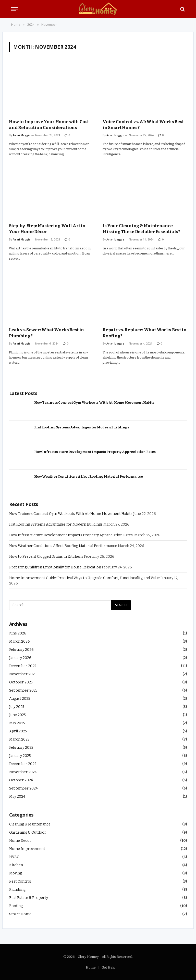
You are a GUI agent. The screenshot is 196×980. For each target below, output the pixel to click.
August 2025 (20, 699)
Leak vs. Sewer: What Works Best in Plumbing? (46, 333)
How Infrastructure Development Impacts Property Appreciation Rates (95, 452)
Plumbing (17, 890)
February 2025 (21, 748)
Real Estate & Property (29, 898)
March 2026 (20, 641)
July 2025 (17, 707)
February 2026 (21, 650)
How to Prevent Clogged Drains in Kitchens (46, 557)
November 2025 (23, 674)
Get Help (108, 967)
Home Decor (20, 841)
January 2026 (20, 658)
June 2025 (17, 715)
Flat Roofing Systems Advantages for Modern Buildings (82, 427)
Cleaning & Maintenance (30, 824)
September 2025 (23, 690)
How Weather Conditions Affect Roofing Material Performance (88, 476)
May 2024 (17, 797)
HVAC (14, 857)
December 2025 (23, 666)
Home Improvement (27, 849)
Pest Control (20, 881)
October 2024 (21, 780)
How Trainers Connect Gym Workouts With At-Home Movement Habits (94, 403)
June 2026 (18, 633)
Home (91, 967)
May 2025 (17, 723)
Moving (16, 873)
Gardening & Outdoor (28, 832)
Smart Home (20, 914)
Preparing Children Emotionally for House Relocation (55, 567)
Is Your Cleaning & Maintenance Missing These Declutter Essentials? (141, 229)
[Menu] (15, 9)
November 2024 (23, 772)
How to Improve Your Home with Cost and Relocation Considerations (49, 125)
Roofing (16, 906)
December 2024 (23, 764)
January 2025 (20, 756)
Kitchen (16, 865)
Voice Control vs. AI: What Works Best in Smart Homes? (143, 125)
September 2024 (23, 788)
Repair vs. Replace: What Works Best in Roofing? (145, 333)
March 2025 (19, 739)
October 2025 (21, 682)
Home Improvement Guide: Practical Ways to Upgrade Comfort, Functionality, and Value (84, 578)
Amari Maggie (22, 135)
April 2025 (18, 731)
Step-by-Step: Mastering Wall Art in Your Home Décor (47, 229)
